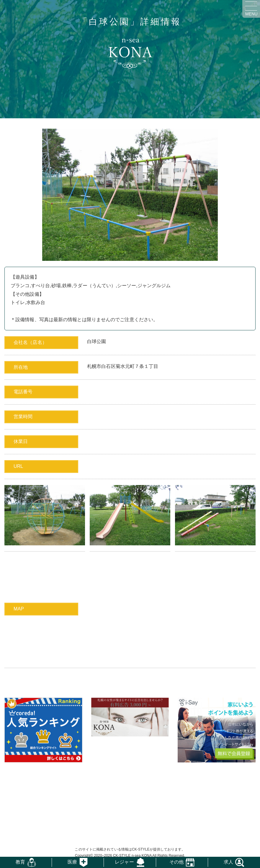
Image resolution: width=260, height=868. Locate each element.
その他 (176, 862)
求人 (228, 862)
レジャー (124, 862)
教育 (20, 862)
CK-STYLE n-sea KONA (132, 856)
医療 (72, 862)
